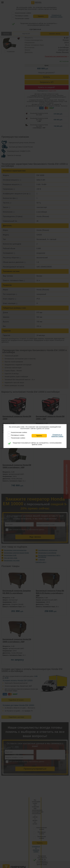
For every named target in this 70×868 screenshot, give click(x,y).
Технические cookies (18, 438)
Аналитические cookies (19, 432)
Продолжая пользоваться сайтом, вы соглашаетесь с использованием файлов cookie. (37, 444)
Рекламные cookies (18, 435)
